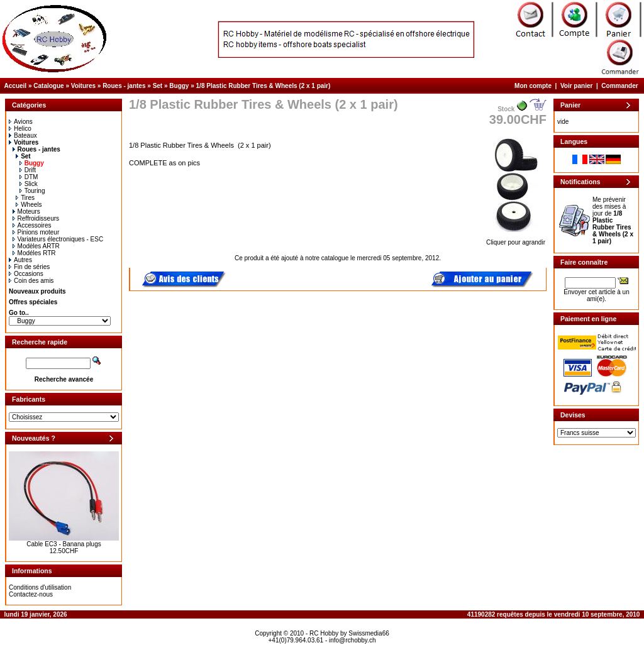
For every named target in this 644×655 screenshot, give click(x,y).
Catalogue (48, 86)
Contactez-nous (31, 594)
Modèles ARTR (36, 246)
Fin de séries (29, 267)
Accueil (16, 86)
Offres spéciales (33, 302)
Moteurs (26, 212)
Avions (21, 122)
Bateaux (23, 135)
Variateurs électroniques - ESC (58, 239)
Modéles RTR (34, 253)
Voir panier (577, 86)
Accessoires (32, 225)
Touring (32, 191)
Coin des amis (31, 281)
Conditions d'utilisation (40, 587)
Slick (29, 184)
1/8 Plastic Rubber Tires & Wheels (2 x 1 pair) (264, 86)
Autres (20, 260)
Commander (619, 86)
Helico (20, 129)
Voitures (83, 86)
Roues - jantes (124, 86)
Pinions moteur (36, 232)
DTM (29, 177)
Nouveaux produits (37, 291)
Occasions (26, 274)
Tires (25, 198)
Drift (28, 170)
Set (158, 86)
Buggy (179, 86)
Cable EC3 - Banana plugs (64, 544)
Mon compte (533, 86)
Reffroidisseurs (36, 218)
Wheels (29, 205)
